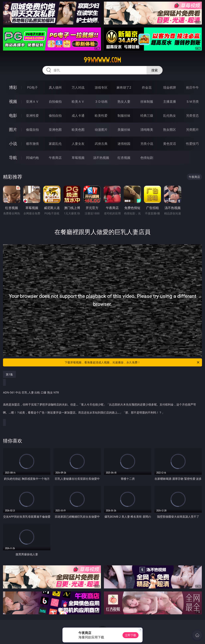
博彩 (13, 87)
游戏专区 (101, 87)
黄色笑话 (170, 144)
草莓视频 (78, 158)
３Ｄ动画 (101, 101)
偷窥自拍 (32, 130)
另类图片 (192, 130)
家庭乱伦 (55, 144)
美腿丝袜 (124, 130)
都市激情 (32, 144)
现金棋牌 (170, 87)
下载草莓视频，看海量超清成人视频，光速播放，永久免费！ (132, 362)
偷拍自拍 (55, 116)
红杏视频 (124, 158)
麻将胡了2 (124, 87)
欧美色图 (78, 130)
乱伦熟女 (170, 116)
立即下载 (131, 635)
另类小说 (147, 144)
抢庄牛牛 (192, 87)
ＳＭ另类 (192, 101)
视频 (13, 101)
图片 (13, 129)
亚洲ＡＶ (32, 101)
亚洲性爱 (32, 116)
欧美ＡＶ (78, 101)
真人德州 (55, 87)
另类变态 (192, 116)
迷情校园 (124, 144)
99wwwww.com (102, 60)
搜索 (155, 70)
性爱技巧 (192, 144)
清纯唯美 (147, 130)
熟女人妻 (124, 101)
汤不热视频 (101, 158)
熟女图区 (170, 130)
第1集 (9, 374)
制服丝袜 (124, 116)
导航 (13, 158)
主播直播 (170, 101)
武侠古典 (101, 144)
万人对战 (78, 87)
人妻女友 (78, 144)
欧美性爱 (101, 116)
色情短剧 (147, 158)
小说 (13, 144)
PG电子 (32, 87)
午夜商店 (55, 158)
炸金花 (147, 87)
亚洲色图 (55, 130)
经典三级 (147, 116)
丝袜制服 (147, 101)
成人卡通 (78, 116)
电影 (13, 115)
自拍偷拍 (55, 101)
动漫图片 (101, 130)
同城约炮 (32, 158)
